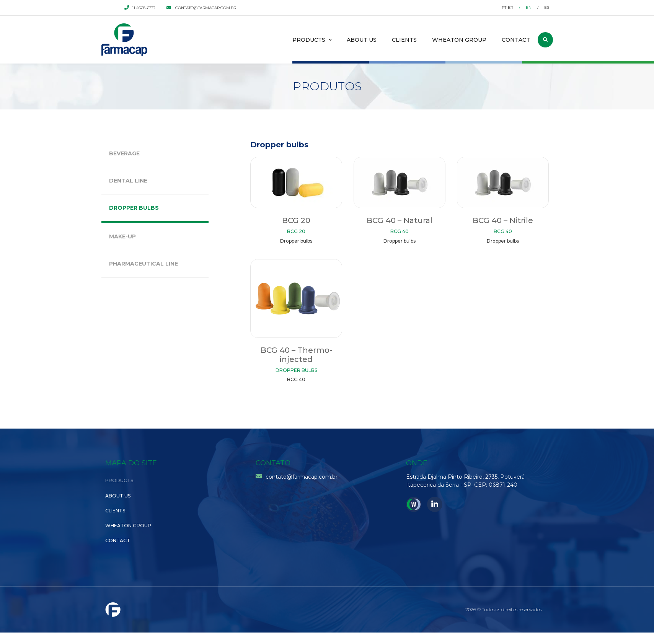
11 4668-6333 (140, 8)
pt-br (507, 7)
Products (309, 40)
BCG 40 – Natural (400, 220)
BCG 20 (296, 220)
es (547, 7)
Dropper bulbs (134, 208)
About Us (362, 40)
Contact (516, 40)
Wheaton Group (459, 40)
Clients (404, 40)
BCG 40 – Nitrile (503, 220)
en (529, 7)
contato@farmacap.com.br (201, 8)
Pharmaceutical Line (144, 264)
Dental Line (128, 181)
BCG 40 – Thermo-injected (296, 355)
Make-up (122, 236)
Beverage (124, 153)
